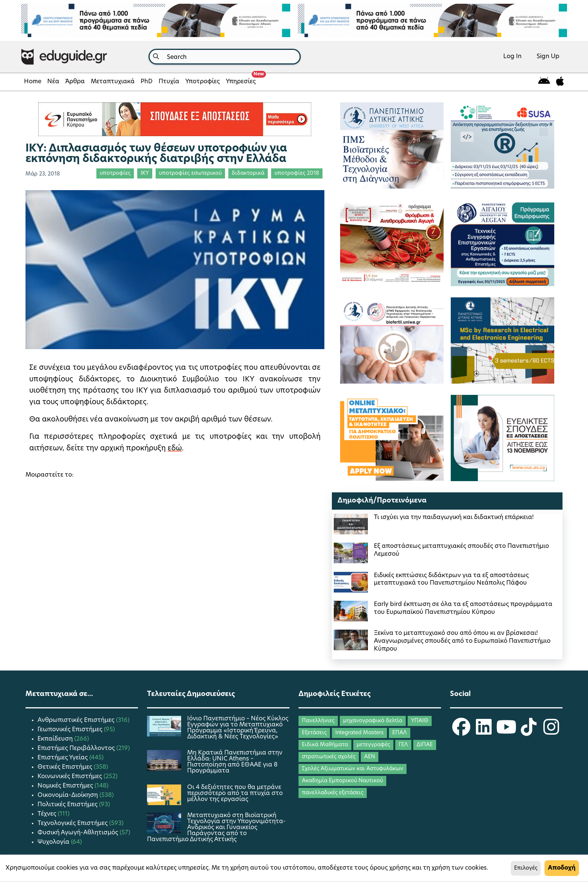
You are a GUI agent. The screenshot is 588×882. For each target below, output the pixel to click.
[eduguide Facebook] (461, 732)
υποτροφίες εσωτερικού (190, 173)
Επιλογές (526, 868)
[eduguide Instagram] (551, 732)
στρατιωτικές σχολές (329, 757)
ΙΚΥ (145, 173)
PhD (147, 82)
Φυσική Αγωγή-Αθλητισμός (79, 833)
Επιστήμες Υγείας (63, 758)
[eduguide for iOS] (560, 82)
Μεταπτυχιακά (113, 82)
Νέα (53, 82)
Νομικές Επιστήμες (66, 786)
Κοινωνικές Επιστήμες (70, 777)
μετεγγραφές (373, 745)
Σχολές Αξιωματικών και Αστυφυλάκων (352, 769)
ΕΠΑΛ (400, 733)
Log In (512, 57)
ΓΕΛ (403, 745)
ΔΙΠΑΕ (425, 745)
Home (33, 82)
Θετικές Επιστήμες (66, 767)
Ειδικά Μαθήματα (325, 745)
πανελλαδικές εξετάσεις (333, 793)
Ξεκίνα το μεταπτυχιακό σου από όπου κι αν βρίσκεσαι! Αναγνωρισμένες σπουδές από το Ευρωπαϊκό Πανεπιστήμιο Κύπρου (462, 641)
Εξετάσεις (314, 733)
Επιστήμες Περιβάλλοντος (77, 748)
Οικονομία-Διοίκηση (68, 795)
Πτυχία (169, 82)
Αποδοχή (562, 868)
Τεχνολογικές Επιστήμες (73, 823)
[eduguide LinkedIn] (484, 732)
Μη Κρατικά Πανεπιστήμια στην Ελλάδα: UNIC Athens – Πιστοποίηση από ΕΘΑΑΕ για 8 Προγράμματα (235, 762)
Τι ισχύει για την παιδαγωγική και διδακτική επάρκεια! (454, 517)
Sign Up (548, 57)
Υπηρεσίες (242, 79)
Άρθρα (75, 82)
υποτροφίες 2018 (297, 173)
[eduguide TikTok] (529, 732)
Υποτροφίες (202, 82)
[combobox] (225, 57)
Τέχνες (48, 814)
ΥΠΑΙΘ (420, 721)
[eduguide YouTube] (506, 732)
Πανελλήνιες (318, 721)
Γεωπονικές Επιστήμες (71, 730)
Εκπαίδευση (56, 739)
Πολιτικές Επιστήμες (68, 805)
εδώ (175, 449)
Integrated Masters (359, 733)
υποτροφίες (115, 173)
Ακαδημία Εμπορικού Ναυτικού (342, 781)
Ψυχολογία (54, 842)
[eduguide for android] (544, 82)
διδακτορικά (248, 173)
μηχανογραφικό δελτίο (373, 721)
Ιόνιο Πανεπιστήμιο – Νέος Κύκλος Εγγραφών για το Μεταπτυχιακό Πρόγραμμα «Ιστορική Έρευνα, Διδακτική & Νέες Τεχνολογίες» (238, 728)
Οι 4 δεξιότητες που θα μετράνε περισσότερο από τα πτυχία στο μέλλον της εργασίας (235, 793)
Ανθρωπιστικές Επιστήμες (77, 720)
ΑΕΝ (370, 757)
